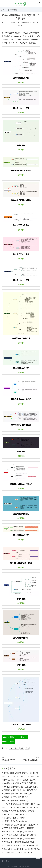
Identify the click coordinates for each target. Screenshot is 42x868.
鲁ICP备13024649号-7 (23, 867)
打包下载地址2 (21, 737)
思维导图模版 (13, 10)
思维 (27, 748)
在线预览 (21, 82)
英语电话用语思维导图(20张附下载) (16, 760)
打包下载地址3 (8, 741)
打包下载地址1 (8, 737)
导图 (17, 748)
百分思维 (13, 867)
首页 (3, 10)
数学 (22, 748)
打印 (11, 748)
